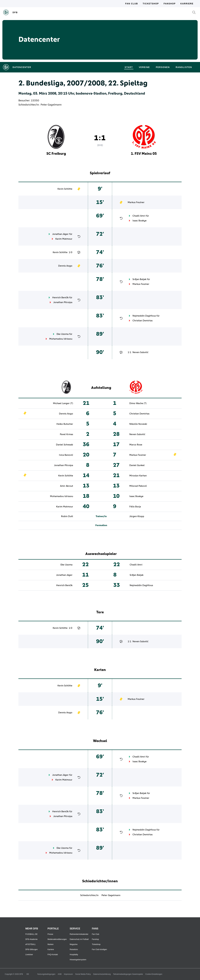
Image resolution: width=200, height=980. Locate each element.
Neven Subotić (140, 352)
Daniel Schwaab (65, 445)
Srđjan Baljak (139, 279)
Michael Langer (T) (63, 403)
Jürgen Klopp (137, 516)
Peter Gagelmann (51, 105)
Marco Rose (136, 445)
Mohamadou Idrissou (61, 339)
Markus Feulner (136, 202)
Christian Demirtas (143, 321)
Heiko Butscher (65, 424)
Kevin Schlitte (65, 189)
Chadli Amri (139, 216)
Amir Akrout (67, 486)
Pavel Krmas (66, 434)
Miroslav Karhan (138, 476)
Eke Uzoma (63, 334)
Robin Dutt (67, 516)
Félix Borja (135, 507)
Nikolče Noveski (138, 424)
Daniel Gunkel (137, 465)
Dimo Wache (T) (138, 403)
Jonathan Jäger (60, 234)
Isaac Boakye (140, 221)
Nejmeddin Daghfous (144, 316)
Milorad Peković (138, 486)
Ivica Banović (66, 455)
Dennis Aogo (65, 266)
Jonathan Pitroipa (63, 302)
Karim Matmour (64, 239)
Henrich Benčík (60, 298)
